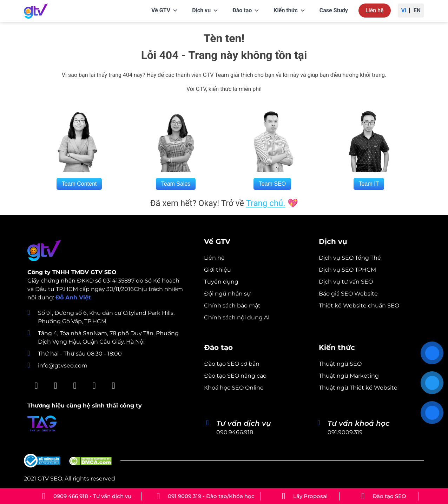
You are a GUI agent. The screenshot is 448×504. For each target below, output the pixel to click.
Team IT (369, 184)
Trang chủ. (265, 203)
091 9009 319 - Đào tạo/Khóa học (211, 496)
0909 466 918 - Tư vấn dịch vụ (92, 496)
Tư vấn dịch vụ (244, 423)
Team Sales (176, 184)
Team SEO (272, 184)
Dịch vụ (205, 11)
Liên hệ (375, 10)
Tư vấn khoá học (359, 423)
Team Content (79, 184)
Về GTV (165, 11)
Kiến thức (289, 11)
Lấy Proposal (310, 496)
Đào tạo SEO (389, 496)
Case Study (334, 10)
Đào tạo (246, 11)
